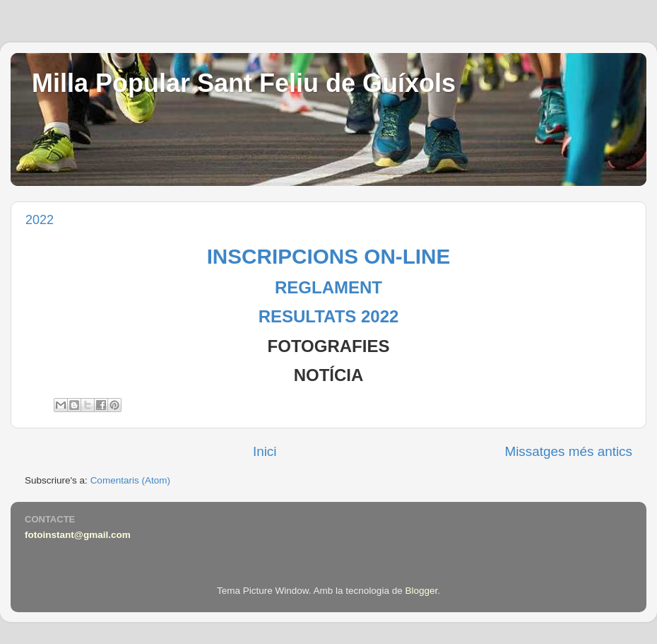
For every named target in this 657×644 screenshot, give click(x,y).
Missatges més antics (568, 451)
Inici (265, 451)
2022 (40, 220)
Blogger (421, 591)
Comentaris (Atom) (130, 480)
